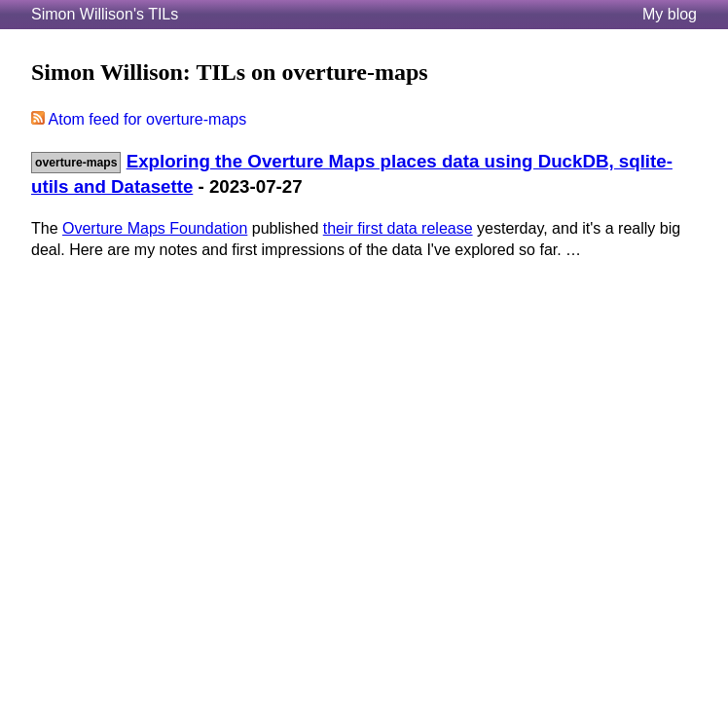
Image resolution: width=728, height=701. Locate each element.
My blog (670, 14)
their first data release (398, 228)
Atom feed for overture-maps (139, 119)
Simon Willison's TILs (105, 14)
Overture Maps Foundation (155, 228)
